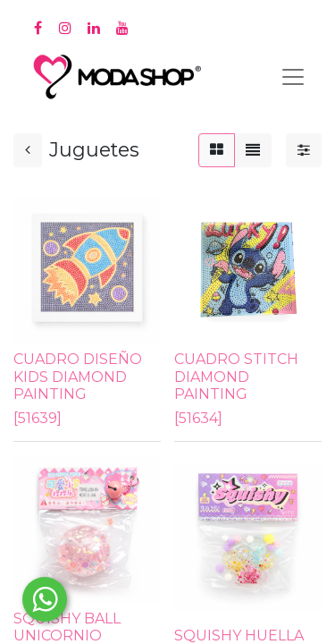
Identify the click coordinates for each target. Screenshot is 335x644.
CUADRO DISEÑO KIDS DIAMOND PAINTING (78, 376)
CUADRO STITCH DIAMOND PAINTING (236, 376)
